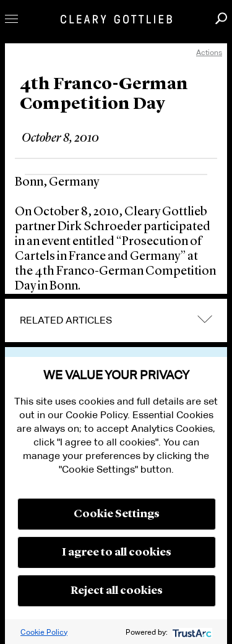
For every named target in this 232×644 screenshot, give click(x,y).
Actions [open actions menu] (209, 52)
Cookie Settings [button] (117, 514)
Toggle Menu (11, 19)
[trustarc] (191, 632)
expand (205, 320)
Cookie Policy (44, 632)
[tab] (116, 320)
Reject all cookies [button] (117, 591)
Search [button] (221, 18)
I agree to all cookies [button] (117, 552)
